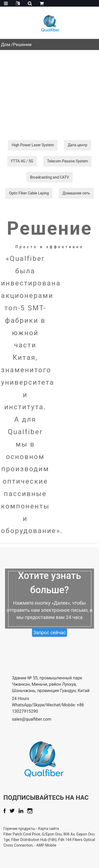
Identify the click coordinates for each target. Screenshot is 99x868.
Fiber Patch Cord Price (37, 834)
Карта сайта (64, 829)
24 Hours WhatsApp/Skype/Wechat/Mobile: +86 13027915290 (56, 705)
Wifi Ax (84, 834)
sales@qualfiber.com (39, 719)
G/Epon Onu (67, 834)
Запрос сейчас (50, 642)
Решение (22, 44)
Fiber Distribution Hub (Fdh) (49, 840)
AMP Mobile (62, 845)
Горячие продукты (35, 829)
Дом (6, 44)
